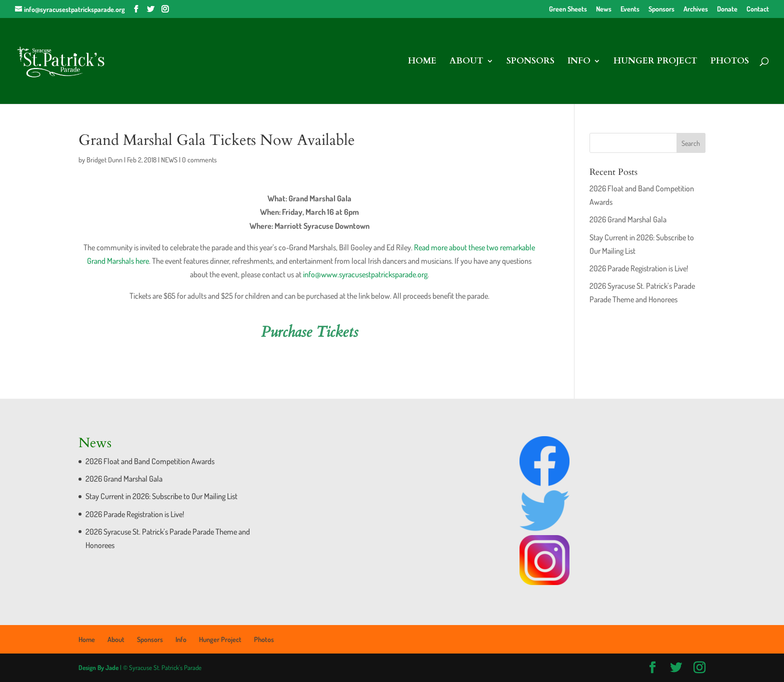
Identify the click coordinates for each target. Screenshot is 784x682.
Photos (730, 62)
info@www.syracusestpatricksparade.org (365, 274)
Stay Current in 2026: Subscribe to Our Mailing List (161, 496)
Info (579, 62)
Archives (696, 9)
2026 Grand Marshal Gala (628, 219)
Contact (758, 9)
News (604, 9)
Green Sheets (568, 9)
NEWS (169, 160)
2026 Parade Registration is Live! (639, 268)
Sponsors (661, 9)
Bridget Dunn (104, 160)
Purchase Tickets (309, 332)
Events (630, 9)
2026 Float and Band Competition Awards (150, 461)
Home (422, 62)
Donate (727, 9)
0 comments (199, 160)
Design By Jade (98, 668)
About (466, 62)
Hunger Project (655, 62)
